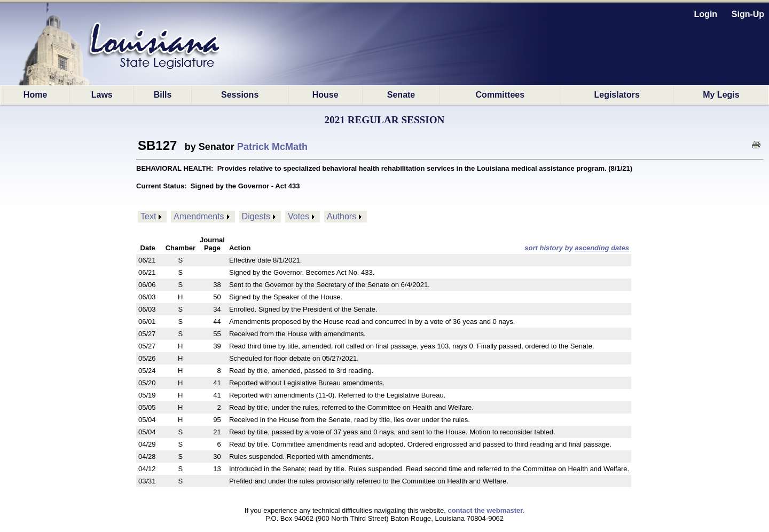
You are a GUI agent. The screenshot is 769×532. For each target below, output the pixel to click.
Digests (256, 216)
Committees (500, 95)
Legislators (617, 95)
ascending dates (602, 248)
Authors (342, 216)
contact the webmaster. (486, 510)
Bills (163, 95)
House (325, 95)
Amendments (199, 216)
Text (148, 216)
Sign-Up (748, 14)
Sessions (240, 95)
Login (706, 14)
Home (35, 95)
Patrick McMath (272, 147)
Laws (102, 95)
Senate (401, 95)
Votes (299, 216)
